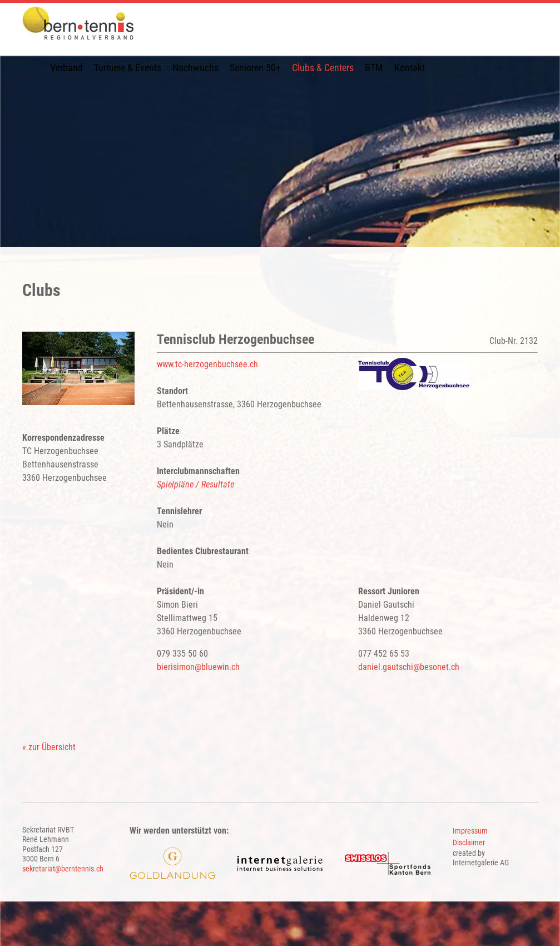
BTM (374, 68)
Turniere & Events (128, 68)
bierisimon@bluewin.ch (198, 667)
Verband (66, 68)
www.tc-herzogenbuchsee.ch (207, 364)
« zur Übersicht (49, 747)
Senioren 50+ (255, 68)
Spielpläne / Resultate (195, 484)
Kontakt (410, 68)
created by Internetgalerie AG (481, 858)
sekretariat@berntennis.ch (63, 869)
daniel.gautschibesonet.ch (409, 667)
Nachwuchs (195, 68)
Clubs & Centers (323, 68)
